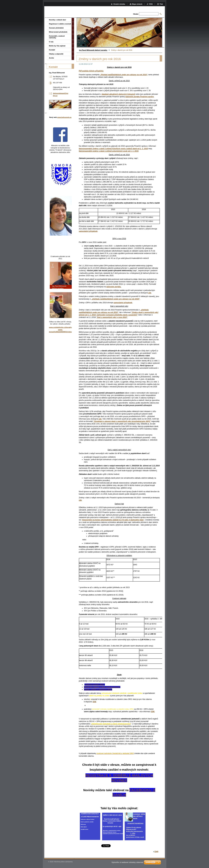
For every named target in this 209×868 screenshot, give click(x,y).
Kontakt (52, 50)
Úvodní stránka (119, 4)
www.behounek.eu (64, 117)
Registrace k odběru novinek (60, 24)
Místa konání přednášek (58, 32)
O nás (51, 42)
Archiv (52, 58)
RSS (151, 4)
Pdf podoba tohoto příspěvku (91, 71)
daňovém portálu (113, 287)
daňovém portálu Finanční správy (140, 97)
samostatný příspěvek (88, 231)
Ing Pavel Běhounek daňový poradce (93, 50)
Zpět (156, 852)
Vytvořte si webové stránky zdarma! (127, 862)
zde (150, 293)
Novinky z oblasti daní (58, 20)
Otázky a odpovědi (56, 54)
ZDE (95, 702)
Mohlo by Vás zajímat (57, 46)
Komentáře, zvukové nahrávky (57, 37)
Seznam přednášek (56, 28)
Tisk (161, 4)
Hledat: (136, 14)
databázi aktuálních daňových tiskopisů (118, 94)
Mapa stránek (137, 4)
